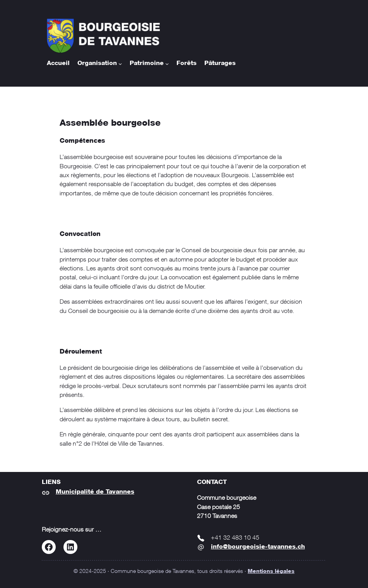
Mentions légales (271, 571)
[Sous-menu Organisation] (120, 64)
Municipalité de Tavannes (95, 492)
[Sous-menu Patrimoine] (167, 64)
